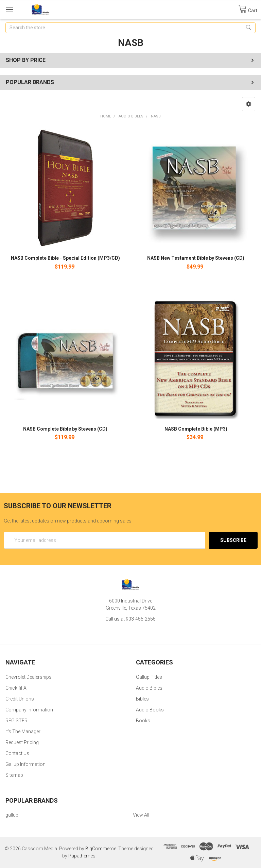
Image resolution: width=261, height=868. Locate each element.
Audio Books (150, 710)
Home (106, 116)
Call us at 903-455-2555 (130, 619)
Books (143, 721)
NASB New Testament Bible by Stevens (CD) (196, 258)
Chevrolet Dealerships (29, 677)
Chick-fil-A (16, 688)
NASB (156, 116)
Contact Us (17, 753)
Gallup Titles (149, 677)
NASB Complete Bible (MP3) (196, 429)
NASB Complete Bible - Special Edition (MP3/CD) (65, 258)
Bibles (142, 699)
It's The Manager (23, 732)
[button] (249, 104)
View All (141, 815)
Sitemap (14, 775)
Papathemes (82, 856)
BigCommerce (101, 849)
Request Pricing (22, 742)
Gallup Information (25, 764)
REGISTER (16, 721)
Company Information (29, 710)
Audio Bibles (131, 116)
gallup (12, 815)
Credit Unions (20, 699)
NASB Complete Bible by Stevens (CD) (65, 429)
